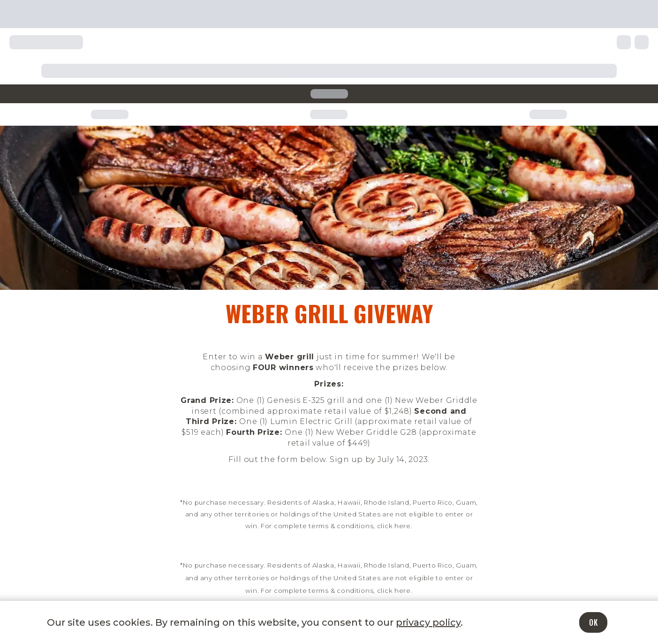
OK (593, 622)
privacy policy (428, 622)
